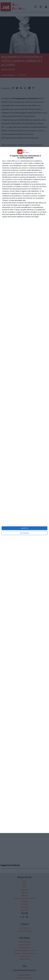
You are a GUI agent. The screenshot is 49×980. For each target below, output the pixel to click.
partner (18, 161)
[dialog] (24, 490)
